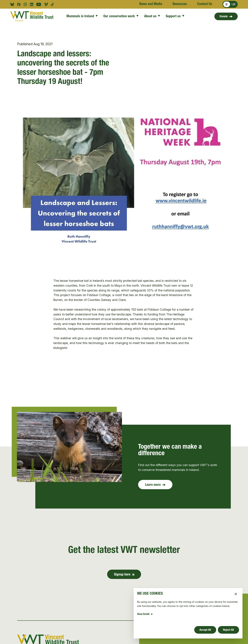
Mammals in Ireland (82, 17)
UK (234, 4)
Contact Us (205, 4)
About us (152, 17)
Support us (175, 17)
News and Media (151, 4)
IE (227, 4)
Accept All (205, 630)
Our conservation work (121, 17)
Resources (180, 4)
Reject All (228, 630)
